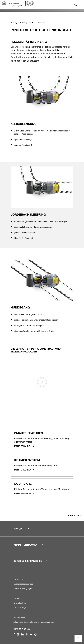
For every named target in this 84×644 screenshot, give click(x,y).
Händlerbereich (20, 617)
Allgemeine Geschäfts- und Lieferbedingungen (34, 622)
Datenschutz (19, 598)
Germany (14, 23)
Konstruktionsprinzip (22, 57)
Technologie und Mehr (28, 23)
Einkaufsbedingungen (23, 588)
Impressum (18, 579)
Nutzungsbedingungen (23, 584)
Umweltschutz (20, 603)
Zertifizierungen (20, 607)
